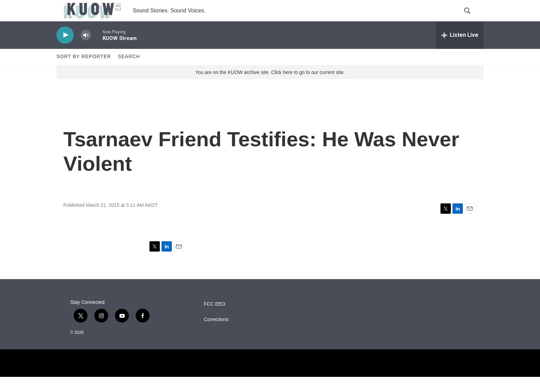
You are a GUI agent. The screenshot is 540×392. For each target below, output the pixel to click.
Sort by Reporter (84, 72)
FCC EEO (215, 319)
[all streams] (460, 50)
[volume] (86, 50)
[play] (65, 50)
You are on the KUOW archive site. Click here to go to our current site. (270, 87)
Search (129, 72)
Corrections (216, 335)
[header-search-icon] (473, 18)
